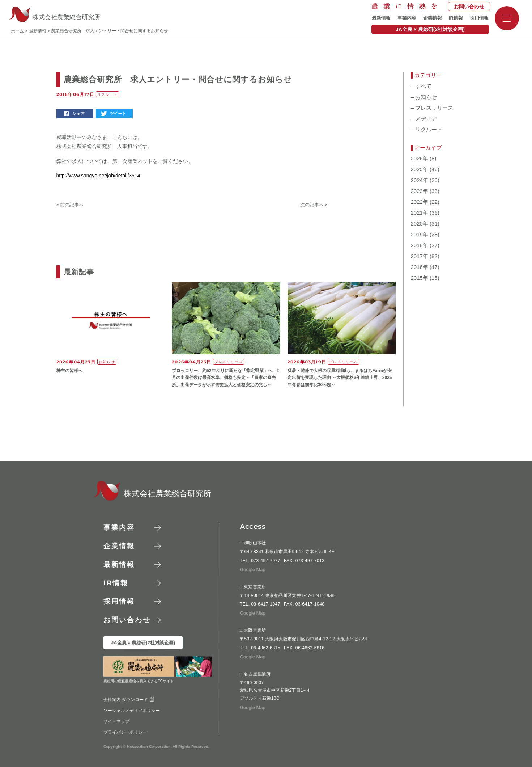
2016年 (420, 267)
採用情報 (479, 18)
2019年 (420, 235)
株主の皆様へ (69, 371)
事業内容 (407, 18)
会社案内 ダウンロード (129, 699)
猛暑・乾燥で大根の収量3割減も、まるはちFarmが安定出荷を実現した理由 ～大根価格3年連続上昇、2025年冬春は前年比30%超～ (340, 378)
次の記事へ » (314, 205)
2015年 (420, 278)
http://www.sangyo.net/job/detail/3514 (98, 176)
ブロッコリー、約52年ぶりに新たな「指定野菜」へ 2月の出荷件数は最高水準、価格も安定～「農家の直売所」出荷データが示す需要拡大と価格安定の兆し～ (225, 378)
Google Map (253, 569)
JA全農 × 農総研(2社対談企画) (430, 29)
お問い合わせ (469, 7)
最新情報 (381, 18)
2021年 (420, 213)
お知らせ (424, 97)
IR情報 (456, 18)
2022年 (420, 202)
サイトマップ (116, 721)
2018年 (420, 245)
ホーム (17, 31)
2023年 (420, 191)
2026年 (420, 159)
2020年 (420, 224)
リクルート (427, 130)
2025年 (420, 169)
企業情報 (433, 18)
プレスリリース (432, 108)
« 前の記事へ (70, 205)
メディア (424, 119)
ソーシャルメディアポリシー (131, 710)
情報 (116, 583)
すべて (421, 86)
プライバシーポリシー (125, 732)
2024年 (420, 180)
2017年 (420, 256)
